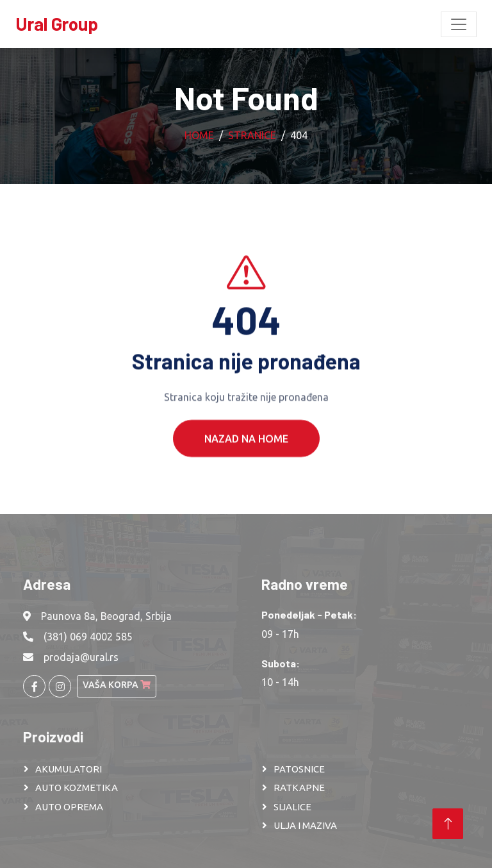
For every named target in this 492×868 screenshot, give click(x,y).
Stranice (252, 135)
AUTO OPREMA (69, 807)
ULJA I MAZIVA (305, 825)
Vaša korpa (117, 685)
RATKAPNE (299, 788)
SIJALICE (292, 807)
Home (199, 135)
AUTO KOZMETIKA (77, 788)
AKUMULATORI (69, 769)
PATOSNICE (299, 769)
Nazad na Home (246, 452)
